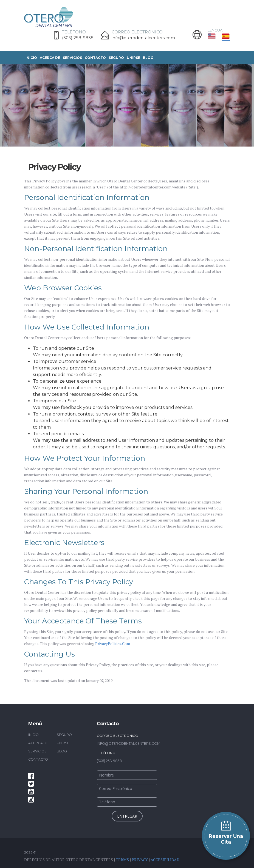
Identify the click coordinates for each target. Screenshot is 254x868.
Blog (148, 58)
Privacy (140, 859)
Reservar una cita (226, 839)
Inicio (31, 58)
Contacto (95, 58)
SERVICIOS (72, 58)
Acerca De (50, 58)
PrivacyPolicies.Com (113, 644)
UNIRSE (133, 58)
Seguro (116, 58)
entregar (127, 816)
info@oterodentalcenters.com (143, 38)
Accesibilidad (165, 859)
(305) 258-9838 (78, 38)
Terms (122, 859)
